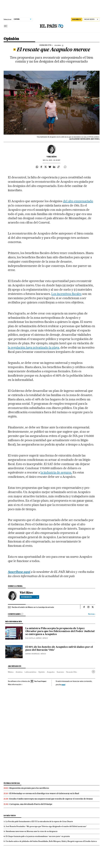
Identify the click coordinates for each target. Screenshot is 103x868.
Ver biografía (29, 597)
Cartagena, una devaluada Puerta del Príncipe (31, 804)
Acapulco (51, 672)
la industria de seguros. (56, 472)
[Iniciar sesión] (91, 19)
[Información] (63, 45)
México (11, 672)
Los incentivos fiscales (67, 294)
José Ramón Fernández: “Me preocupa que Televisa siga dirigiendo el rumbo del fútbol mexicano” (46, 826)
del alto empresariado (78, 201)
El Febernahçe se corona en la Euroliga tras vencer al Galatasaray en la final (44, 793)
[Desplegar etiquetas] (93, 672)
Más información (15, 684)
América (19, 672)
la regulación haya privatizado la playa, (34, 347)
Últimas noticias (12, 783)
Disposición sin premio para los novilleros (29, 788)
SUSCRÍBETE (77, 19)
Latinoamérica (30, 672)
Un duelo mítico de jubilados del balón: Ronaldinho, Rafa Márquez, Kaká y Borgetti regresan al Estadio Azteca (51, 841)
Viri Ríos (52, 157)
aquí (63, 684)
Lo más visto (10, 816)
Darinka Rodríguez (32, 654)
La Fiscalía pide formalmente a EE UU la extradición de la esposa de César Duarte (39, 821)
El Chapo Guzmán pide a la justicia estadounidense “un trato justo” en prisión (38, 836)
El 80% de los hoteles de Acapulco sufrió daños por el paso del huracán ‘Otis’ (59, 649)
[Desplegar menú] (6, 26)
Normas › (92, 614)
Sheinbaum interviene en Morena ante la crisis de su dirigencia (32, 831)
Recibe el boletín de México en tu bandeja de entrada (33, 607)
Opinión (11, 39)
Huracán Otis (45, 45)
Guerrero (60, 672)
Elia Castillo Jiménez (33, 638)
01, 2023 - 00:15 (51, 160)
